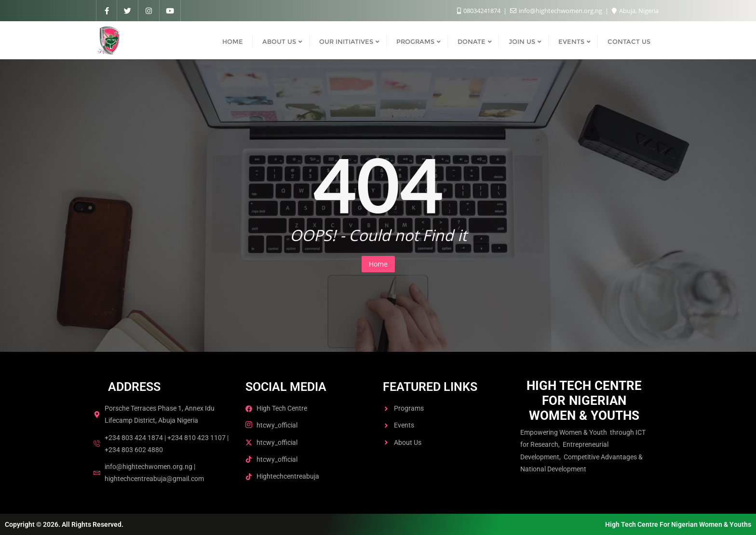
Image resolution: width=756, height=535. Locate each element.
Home (378, 264)
